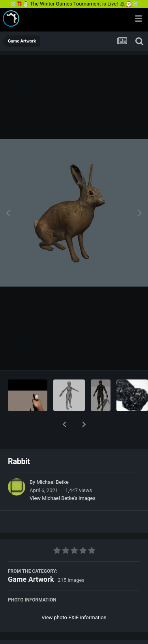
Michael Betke (52, 462)
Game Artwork (31, 559)
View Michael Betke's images (63, 478)
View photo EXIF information (74, 597)
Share (35, 633)
